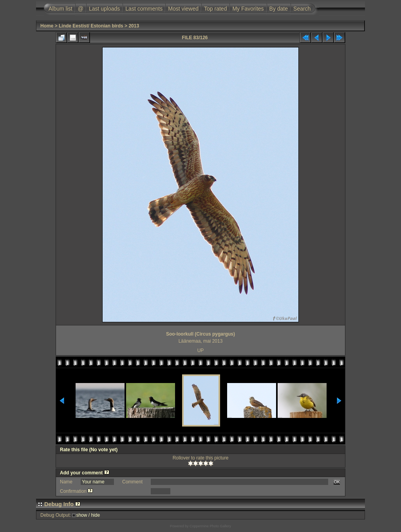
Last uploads (104, 9)
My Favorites (248, 9)
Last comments (144, 9)
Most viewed (183, 9)
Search (302, 9)
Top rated (215, 9)
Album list (61, 9)
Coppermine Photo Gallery (210, 526)
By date (279, 9)
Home (47, 26)
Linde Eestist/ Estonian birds (91, 26)
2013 (134, 26)
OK (337, 482)
